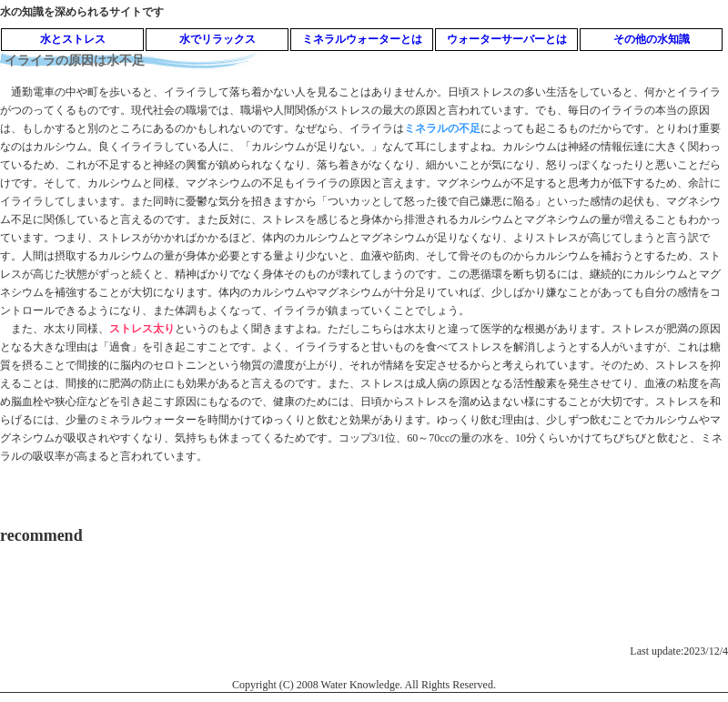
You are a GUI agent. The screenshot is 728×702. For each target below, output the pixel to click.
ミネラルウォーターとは (362, 39)
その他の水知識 (652, 39)
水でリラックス (217, 39)
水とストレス (73, 39)
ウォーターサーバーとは (507, 39)
